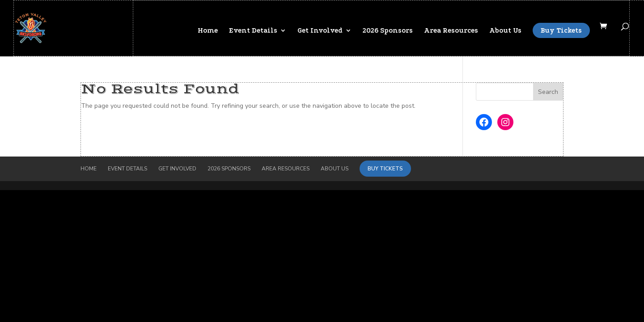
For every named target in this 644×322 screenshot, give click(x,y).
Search (548, 92)
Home (208, 31)
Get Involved (320, 31)
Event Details (253, 31)
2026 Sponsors (388, 31)
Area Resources (451, 31)
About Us (505, 31)
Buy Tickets (561, 30)
